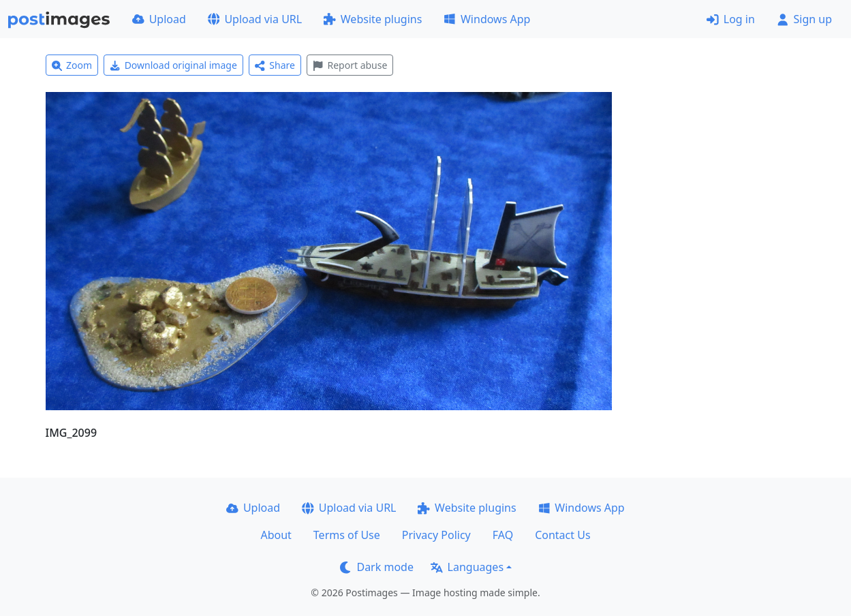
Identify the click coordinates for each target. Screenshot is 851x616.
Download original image (173, 65)
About (276, 535)
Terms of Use (347, 535)
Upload (159, 19)
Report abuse (350, 65)
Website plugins (373, 19)
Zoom (72, 65)
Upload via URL (255, 19)
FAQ (503, 535)
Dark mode (377, 567)
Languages (467, 567)
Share (275, 65)
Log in (731, 19)
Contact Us (562, 535)
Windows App (487, 19)
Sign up (804, 19)
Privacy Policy (436, 535)
